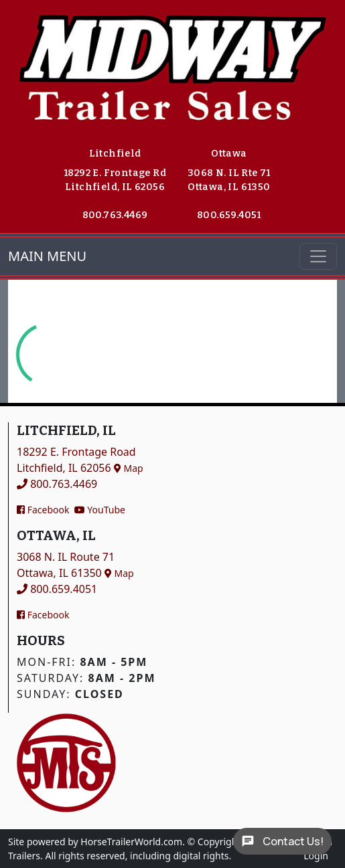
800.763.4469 (115, 215)
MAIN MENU (47, 256)
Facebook (43, 510)
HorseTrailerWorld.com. (133, 842)
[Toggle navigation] (318, 256)
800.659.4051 (229, 215)
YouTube (100, 510)
